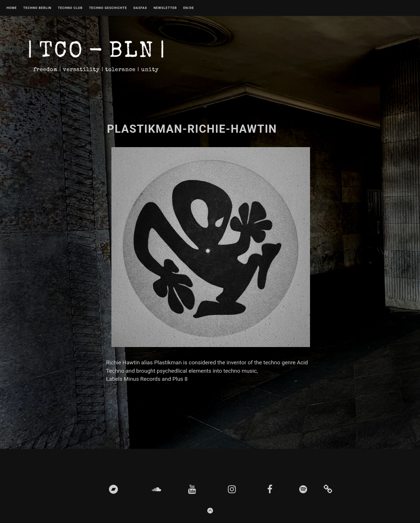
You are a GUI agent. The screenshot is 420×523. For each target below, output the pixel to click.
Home (12, 8)
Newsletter (165, 8)
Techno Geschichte (108, 8)
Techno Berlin (37, 8)
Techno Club (70, 8)
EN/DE (189, 8)
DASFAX (140, 8)
